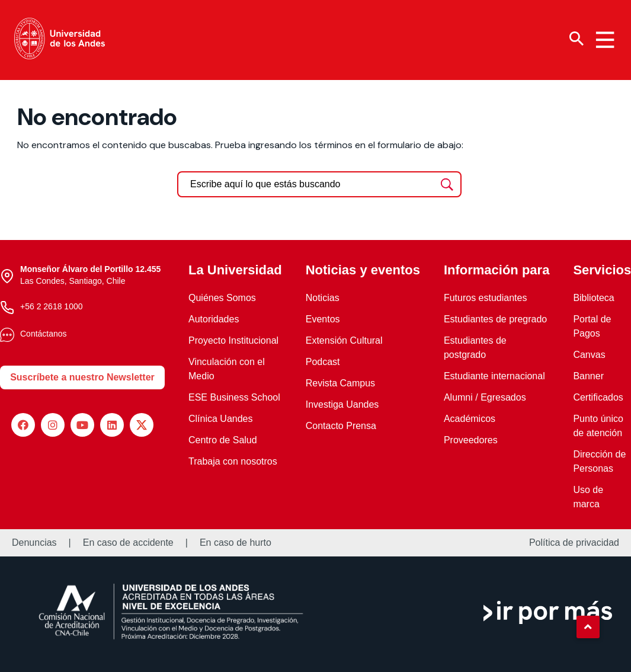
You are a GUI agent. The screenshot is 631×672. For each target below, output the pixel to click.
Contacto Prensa (341, 426)
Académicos (470, 419)
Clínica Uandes (221, 419)
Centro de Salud (223, 440)
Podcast (323, 362)
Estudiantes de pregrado (495, 319)
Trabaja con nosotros (233, 461)
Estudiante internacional (494, 376)
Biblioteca (593, 298)
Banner (588, 376)
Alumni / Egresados (485, 397)
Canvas (589, 355)
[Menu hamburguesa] (605, 40)
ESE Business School (234, 397)
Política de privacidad (574, 543)
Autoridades (214, 319)
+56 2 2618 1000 (52, 306)
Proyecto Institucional (233, 340)
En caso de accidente (128, 543)
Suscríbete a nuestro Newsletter (82, 377)
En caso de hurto (236, 543)
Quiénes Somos (222, 298)
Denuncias (34, 543)
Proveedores (471, 440)
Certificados (598, 397)
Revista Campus (340, 383)
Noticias (323, 298)
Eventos (323, 319)
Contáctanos (44, 334)
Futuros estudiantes (486, 298)
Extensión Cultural (344, 340)
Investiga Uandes (342, 404)
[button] (588, 627)
